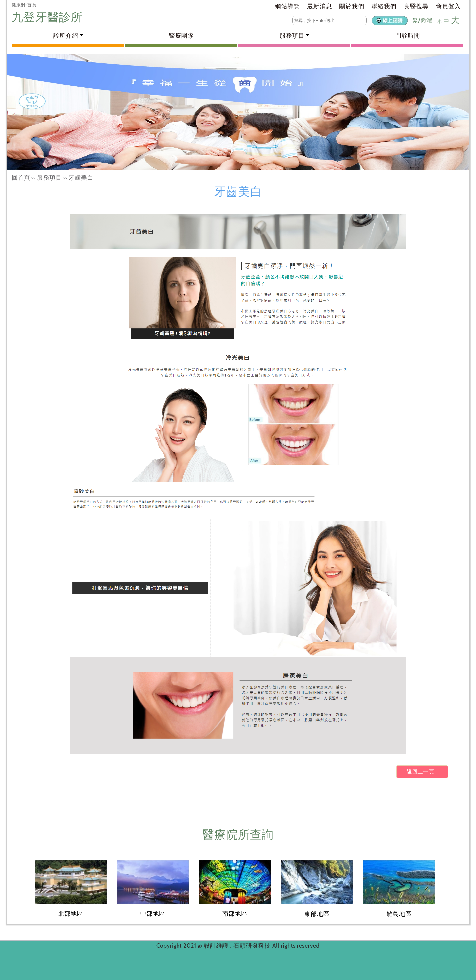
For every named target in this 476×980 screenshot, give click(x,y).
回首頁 (21, 178)
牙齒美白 (81, 178)
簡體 (426, 20)
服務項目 (49, 178)
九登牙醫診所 (49, 17)
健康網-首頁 (24, 5)
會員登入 (448, 6)
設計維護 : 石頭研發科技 (238, 946)
